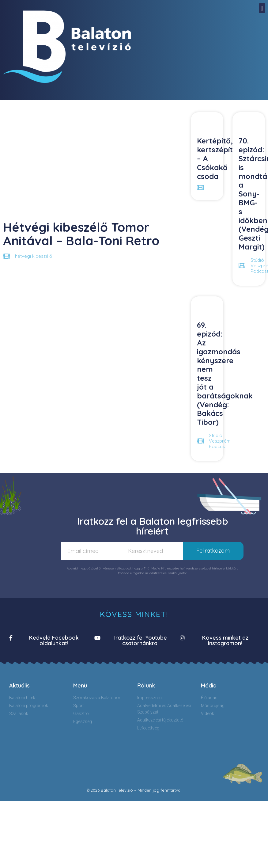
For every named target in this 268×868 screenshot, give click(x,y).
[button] (262, 8)
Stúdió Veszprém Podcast (220, 441)
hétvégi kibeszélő (34, 256)
